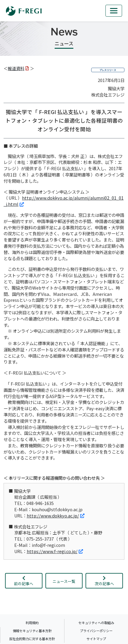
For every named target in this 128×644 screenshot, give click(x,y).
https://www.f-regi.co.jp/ (55, 551)
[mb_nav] (114, 11)
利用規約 (32, 623)
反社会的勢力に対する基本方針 (32, 639)
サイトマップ (96, 639)
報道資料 (18, 68)
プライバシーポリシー (96, 631)
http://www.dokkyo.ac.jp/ (56, 516)
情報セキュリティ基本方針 (32, 631)
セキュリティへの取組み (96, 623)
